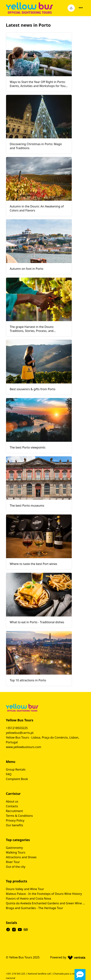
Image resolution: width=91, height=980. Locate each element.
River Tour (13, 862)
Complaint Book (17, 779)
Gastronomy (14, 848)
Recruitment (14, 811)
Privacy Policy (15, 820)
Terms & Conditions (19, 816)
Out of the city (16, 867)
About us (12, 801)
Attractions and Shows (21, 857)
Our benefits (14, 825)
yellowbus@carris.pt (20, 733)
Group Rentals (16, 769)
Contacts (12, 806)
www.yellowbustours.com (23, 747)
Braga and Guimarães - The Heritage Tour (34, 908)
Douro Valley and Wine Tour (25, 889)
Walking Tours (16, 852)
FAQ (9, 774)
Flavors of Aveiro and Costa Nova (28, 898)
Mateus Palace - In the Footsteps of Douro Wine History (44, 894)
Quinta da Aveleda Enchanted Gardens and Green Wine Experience (45, 903)
